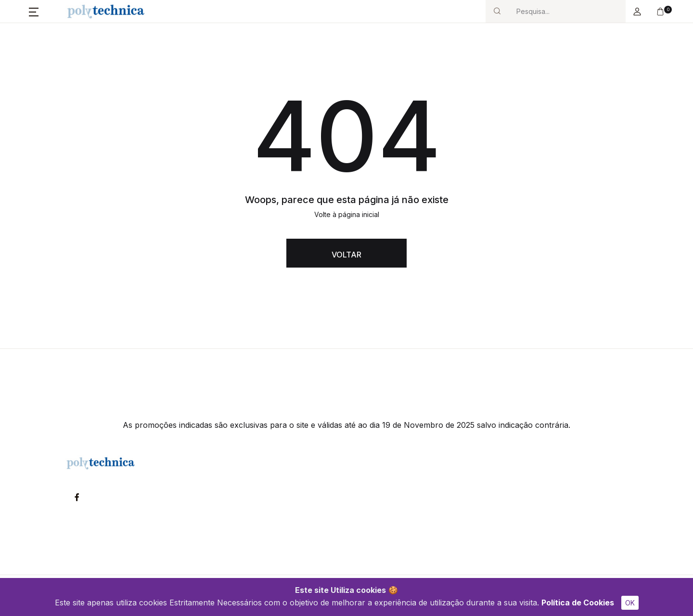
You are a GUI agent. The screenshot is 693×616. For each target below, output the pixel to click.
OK (630, 603)
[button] (34, 12)
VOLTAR (346, 255)
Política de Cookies (578, 603)
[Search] (567, 11)
